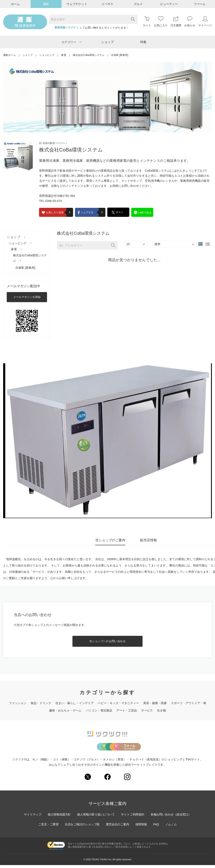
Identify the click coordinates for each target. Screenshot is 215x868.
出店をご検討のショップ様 (82, 827)
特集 (143, 42)
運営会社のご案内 (118, 827)
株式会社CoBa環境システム (89, 55)
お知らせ (190, 22)
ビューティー (169, 4)
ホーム (15, 4)
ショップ (107, 42)
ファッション (18, 703)
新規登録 (60, 28)
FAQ (157, 827)
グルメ (138, 4)
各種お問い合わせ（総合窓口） (172, 817)
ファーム (200, 4)
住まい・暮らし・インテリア (75, 703)
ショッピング (47, 55)
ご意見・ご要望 (48, 827)
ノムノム (172, 827)
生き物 (161, 710)
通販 (46, 4)
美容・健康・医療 (155, 703)
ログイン (73, 28)
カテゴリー (72, 42)
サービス (147, 710)
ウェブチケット (77, 4)
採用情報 (142, 827)
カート (147, 22)
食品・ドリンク (41, 703)
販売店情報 (148, 540)
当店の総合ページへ (53, 143)
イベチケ (107, 4)
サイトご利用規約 (133, 817)
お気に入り (161, 22)
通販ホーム (9, 55)
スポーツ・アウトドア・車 (189, 703)
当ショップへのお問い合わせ (107, 641)
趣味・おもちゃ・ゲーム (65, 710)
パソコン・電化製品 (99, 710)
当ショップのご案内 (110, 540)
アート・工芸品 (127, 710)
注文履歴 (176, 22)
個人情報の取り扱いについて (96, 817)
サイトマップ (32, 817)
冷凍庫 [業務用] (25, 268)
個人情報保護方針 (59, 817)
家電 (64, 55)
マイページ (205, 22)
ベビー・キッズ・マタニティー (118, 703)
